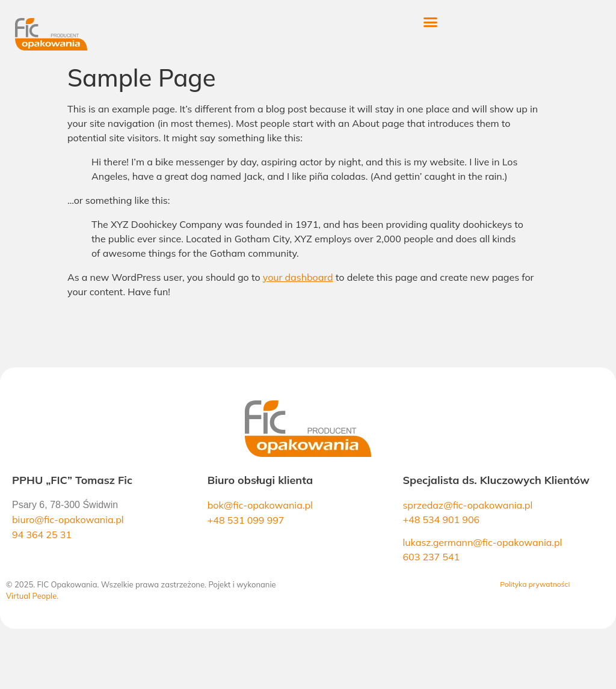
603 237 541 (431, 557)
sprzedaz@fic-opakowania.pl (467, 505)
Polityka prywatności (535, 584)
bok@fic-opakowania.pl (260, 505)
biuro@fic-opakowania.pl (68, 519)
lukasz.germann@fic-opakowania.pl (482, 542)
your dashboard (298, 277)
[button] (445, 22)
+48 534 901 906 (441, 519)
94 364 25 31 (42, 534)
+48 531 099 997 (246, 520)
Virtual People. (32, 596)
